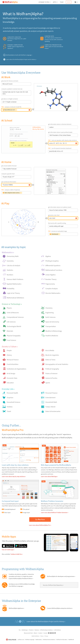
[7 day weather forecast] (29, 169)
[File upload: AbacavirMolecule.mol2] (29, 110)
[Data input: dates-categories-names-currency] (29, 193)
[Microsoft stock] (29, 84)
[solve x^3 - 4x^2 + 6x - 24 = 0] (23, 139)
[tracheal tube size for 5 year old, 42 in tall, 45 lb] (29, 93)
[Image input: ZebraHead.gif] (76, 234)
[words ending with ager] (76, 226)
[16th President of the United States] (76, 135)
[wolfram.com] (11, 640)
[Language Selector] (76, 2)
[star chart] (23, 222)
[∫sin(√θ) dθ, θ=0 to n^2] (76, 151)
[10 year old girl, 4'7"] (29, 177)
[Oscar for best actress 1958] (76, 210)
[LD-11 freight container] (29, 102)
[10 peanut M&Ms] (29, 185)
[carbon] (76, 127)
